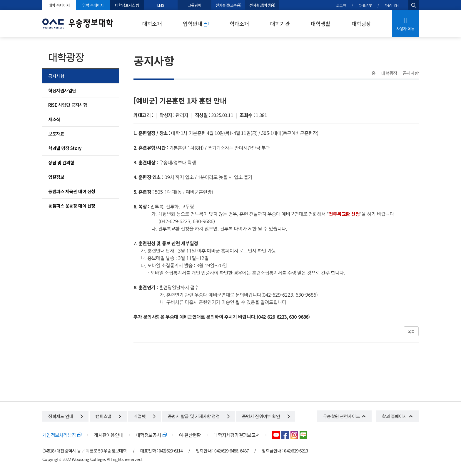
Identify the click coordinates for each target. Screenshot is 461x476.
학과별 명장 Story (65, 148)
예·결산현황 (190, 435)
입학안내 (196, 24)
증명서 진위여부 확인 (266, 416)
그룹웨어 (195, 5)
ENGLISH (392, 5)
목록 (411, 331)
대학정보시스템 (127, 5)
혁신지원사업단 (62, 90)
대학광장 (361, 24)
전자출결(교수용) (228, 5)
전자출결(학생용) (262, 5)
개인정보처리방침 (62, 435)
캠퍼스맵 (108, 416)
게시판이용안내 (108, 435)
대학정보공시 (151, 435)
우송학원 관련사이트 (342, 416)
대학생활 (320, 24)
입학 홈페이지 (93, 5)
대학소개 (152, 24)
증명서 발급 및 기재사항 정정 (199, 416)
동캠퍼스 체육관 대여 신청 (72, 191)
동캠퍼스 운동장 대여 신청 (72, 206)
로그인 (341, 5)
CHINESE (365, 5)
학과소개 (239, 24)
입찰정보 (56, 177)
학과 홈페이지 (394, 416)
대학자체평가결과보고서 (237, 435)
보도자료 (56, 134)
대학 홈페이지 (59, 5)
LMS (161, 5)
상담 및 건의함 (61, 162)
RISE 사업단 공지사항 (68, 105)
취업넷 (144, 416)
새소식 (54, 119)
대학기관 (280, 24)
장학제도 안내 (65, 416)
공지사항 (56, 76)
